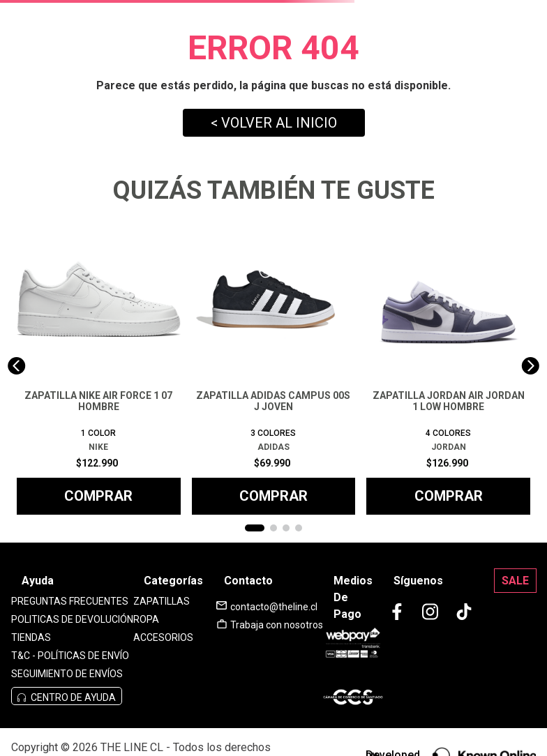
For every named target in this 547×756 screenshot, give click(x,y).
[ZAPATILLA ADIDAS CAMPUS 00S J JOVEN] (274, 366)
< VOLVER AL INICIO (274, 123)
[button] (255, 528)
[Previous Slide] (16, 366)
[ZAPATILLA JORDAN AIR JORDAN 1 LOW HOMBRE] (448, 366)
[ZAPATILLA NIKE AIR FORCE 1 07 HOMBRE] (99, 366)
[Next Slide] (531, 366)
